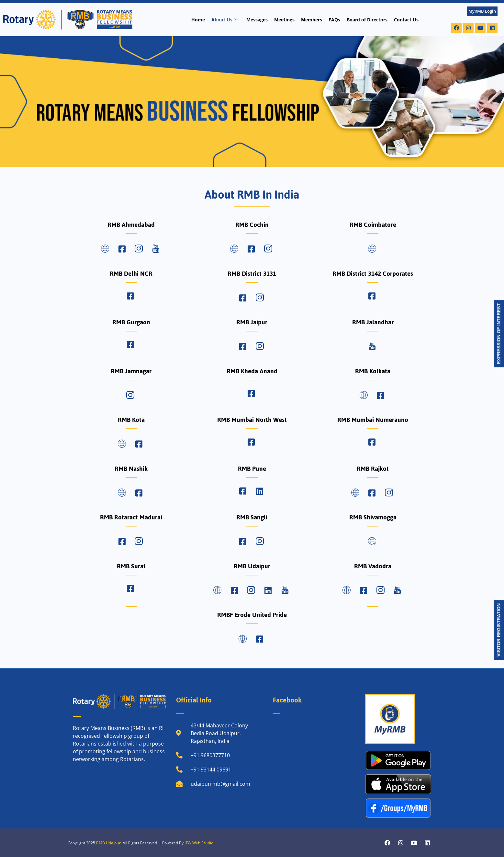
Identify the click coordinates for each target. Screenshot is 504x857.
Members (312, 20)
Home (198, 20)
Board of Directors (367, 20)
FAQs (334, 20)
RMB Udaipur (108, 843)
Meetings (284, 20)
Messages (257, 20)
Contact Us (406, 20)
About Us (225, 20)
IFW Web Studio (199, 843)
